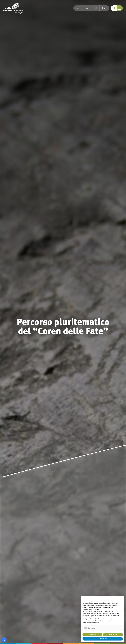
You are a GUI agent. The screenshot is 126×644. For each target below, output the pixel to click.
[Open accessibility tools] (4, 640)
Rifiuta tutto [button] (92, 635)
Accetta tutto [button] (113, 635)
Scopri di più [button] (103, 639)
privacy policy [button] (106, 604)
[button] (122, 599)
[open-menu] (120, 8)
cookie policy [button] (96, 609)
